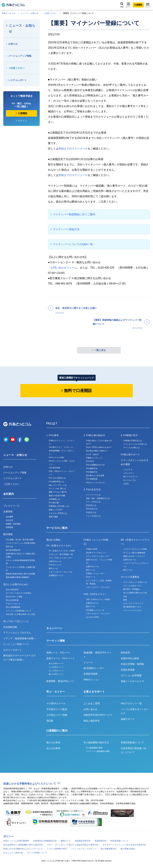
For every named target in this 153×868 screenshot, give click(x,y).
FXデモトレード (55, 565)
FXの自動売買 (92, 479)
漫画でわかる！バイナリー (134, 556)
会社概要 (9, 517)
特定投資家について (119, 841)
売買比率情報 (128, 670)
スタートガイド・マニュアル (61, 572)
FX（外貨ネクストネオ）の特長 (62, 551)
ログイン (129, 5)
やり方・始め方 (92, 454)
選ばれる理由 (53, 540)
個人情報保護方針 (109, 849)
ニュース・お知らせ (29, 13)
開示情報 (8, 534)
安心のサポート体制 (14, 597)
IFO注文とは (91, 512)
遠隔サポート (128, 719)
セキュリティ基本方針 (13, 853)
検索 (122, 5)
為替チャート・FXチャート (61, 658)
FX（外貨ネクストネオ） (59, 546)
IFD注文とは (91, 505)
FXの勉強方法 (92, 472)
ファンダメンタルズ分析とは (135, 444)
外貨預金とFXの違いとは (59, 506)
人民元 (126, 484)
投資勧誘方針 (101, 841)
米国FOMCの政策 (130, 658)
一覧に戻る (100, 350)
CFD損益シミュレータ (95, 610)
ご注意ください (50, 13)
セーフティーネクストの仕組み (19, 593)
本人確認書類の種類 (94, 748)
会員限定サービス (56, 575)
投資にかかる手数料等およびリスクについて (30, 784)
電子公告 (9, 547)
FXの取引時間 (55, 468)
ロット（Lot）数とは (57, 488)
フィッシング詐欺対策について (19, 611)
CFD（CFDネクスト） (95, 594)
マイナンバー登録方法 (66, 229)
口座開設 (138, 5)
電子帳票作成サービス (132, 607)
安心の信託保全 (12, 590)
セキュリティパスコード (133, 603)
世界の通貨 (53, 517)
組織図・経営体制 (13, 524)
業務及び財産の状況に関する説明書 (20, 574)
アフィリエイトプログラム (17, 633)
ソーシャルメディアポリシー (84, 849)
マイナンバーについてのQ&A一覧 (73, 244)
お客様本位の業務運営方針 (45, 841)
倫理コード (66, 841)
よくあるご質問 (92, 703)
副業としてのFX (55, 510)
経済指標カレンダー (94, 668)
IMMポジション (92, 680)
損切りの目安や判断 (57, 496)
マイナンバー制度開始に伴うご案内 (74, 214)
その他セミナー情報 (57, 715)
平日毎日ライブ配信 (57, 709)
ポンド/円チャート (56, 671)
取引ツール (53, 568)
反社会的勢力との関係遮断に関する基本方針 (23, 845)
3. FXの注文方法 (92, 489)
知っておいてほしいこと (16, 621)
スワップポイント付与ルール (135, 582)
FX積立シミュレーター (95, 573)
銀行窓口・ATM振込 (131, 589)
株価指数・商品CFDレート (60, 681)
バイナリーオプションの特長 (135, 549)
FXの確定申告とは (56, 482)
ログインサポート (13, 650)
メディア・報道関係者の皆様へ (20, 638)
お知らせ (13, 44)
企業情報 (8, 512)
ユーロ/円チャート (56, 667)
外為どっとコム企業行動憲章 (16, 841)
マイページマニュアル (132, 610)
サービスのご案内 (57, 528)
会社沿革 (9, 520)
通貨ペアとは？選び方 (58, 492)
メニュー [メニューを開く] (148, 5)
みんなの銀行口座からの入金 (135, 593)
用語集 (50, 721)
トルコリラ (128, 470)
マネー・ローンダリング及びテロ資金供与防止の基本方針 (73, 845)
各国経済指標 (90, 674)
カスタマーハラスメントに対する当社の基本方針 (124, 845)
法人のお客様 (53, 748)
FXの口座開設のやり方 (95, 465)
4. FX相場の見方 (129, 435)
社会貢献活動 (10, 627)
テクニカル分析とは (131, 448)
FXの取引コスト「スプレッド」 (62, 447)
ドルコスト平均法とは (58, 513)
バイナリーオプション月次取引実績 (20, 543)
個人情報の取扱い (128, 849)
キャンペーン (54, 628)
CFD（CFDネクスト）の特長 (98, 599)
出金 (125, 596)
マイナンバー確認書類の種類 (98, 751)
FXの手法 (90, 461)
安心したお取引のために (16, 584)
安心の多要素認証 (13, 607)
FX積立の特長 (92, 549)
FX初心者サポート (130, 454)
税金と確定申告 (92, 721)
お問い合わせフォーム (64, 268)
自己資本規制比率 (13, 550)
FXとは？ (52, 423)
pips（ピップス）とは (58, 485)
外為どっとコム (9, 13)
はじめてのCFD (92, 617)
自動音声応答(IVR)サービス (98, 715)
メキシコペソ (129, 473)
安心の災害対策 (12, 600)
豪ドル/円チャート (56, 674)
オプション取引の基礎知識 (134, 553)
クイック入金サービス (132, 586)
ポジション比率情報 (131, 675)
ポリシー (9, 836)
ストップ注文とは (93, 502)
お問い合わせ (90, 709)
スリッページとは (93, 495)
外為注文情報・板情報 (132, 664)
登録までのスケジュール (73, 149)
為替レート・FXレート (58, 653)
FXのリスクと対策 (56, 457)
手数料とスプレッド (94, 458)
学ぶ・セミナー (56, 692)
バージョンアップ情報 (20, 56)
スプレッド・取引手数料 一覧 (61, 554)
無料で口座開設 (78, 391)
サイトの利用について (37, 853)
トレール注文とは (93, 516)
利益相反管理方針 (83, 841)
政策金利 (125, 653)
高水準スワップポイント (96, 553)
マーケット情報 (56, 641)
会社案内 (9, 494)
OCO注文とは (92, 509)
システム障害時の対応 (57, 849)
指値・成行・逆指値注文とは (98, 498)
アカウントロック (13, 604)
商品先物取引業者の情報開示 (18, 577)
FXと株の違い (55, 503)
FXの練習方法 (92, 468)
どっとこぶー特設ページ (16, 644)
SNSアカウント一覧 (131, 703)
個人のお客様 (53, 742)
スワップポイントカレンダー (61, 558)
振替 (125, 600)
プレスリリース (11, 506)
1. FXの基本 (53, 435)
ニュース (88, 662)
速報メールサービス (132, 681)
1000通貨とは (54, 499)
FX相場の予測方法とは (133, 441)
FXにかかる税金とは (57, 478)
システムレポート (18, 80)
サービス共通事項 (130, 577)
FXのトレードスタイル (95, 483)
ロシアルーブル (130, 480)
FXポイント (91, 577)
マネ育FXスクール (56, 703)
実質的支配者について (132, 742)
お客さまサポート (94, 692)
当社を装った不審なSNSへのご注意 (20, 614)
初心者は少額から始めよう (97, 451)
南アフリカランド (131, 477)
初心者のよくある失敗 (95, 475)
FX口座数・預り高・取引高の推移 (20, 540)
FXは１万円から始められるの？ (99, 447)
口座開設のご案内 (57, 731)
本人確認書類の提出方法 (96, 742)
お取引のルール (55, 561)
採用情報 (9, 527)
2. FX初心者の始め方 (94, 435)
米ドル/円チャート (56, 663)
